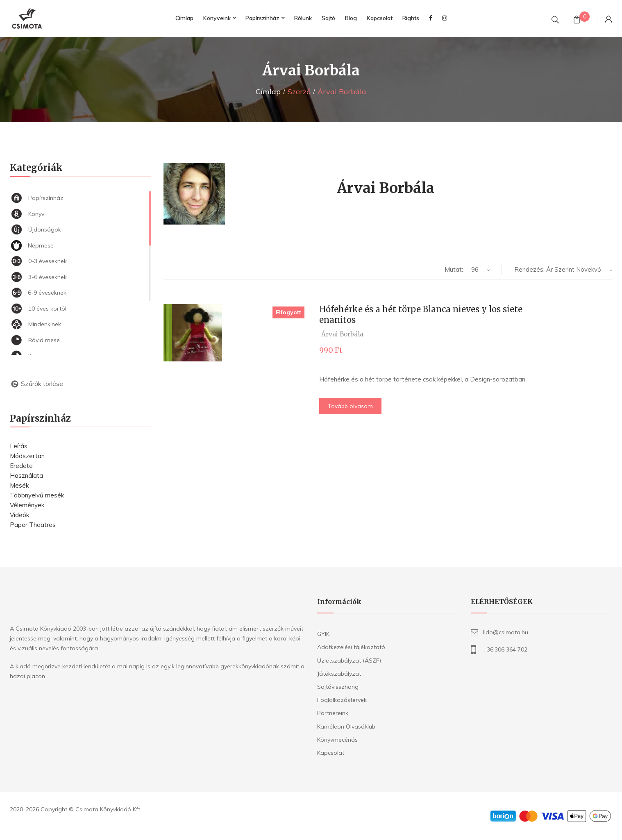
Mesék (19, 485)
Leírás (19, 446)
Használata (26, 476)
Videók (19, 515)
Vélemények (27, 505)
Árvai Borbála (342, 334)
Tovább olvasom (350, 406)
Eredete (21, 466)
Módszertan (27, 456)
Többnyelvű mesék (37, 495)
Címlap (268, 92)
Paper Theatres (33, 525)
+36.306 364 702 (505, 649)
